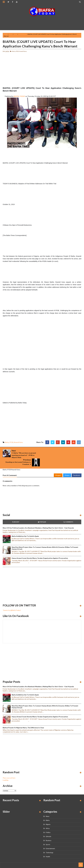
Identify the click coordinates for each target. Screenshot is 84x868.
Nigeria (48, 816)
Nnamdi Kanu (22, 34)
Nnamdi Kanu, (23, 51)
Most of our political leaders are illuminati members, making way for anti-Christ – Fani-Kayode (38, 520)
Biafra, (14, 51)
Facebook (77, 467)
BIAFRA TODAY (19, 96)
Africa (48, 820)
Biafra (11, 34)
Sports (48, 837)
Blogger (58, 467)
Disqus (67, 467)
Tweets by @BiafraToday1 (12, 602)
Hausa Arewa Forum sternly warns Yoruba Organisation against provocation (40, 550)
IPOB (15, 34)
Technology (50, 845)
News (48, 808)
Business (49, 833)
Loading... (6, 772)
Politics (48, 824)
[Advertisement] (43, 22)
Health (48, 849)
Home (6, 34)
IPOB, (17, 51)
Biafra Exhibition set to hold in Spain (25, 528)
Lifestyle (48, 829)
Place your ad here (9, 770)
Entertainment (50, 841)
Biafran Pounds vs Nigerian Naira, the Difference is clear (23, 720)
